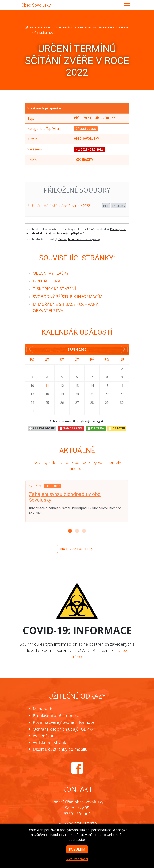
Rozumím (77, 858)
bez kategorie (42, 428)
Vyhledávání (44, 736)
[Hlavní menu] (127, 5)
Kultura (96, 428)
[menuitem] (51, 273)
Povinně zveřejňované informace (64, 722)
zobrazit (84, 160)
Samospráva (71, 428)
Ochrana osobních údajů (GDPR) (63, 729)
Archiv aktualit (77, 549)
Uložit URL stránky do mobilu (60, 749)
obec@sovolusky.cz (84, 830)
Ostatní (117, 428)
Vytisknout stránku (51, 742)
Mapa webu (44, 709)
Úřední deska (86, 129)
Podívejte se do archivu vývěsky (79, 239)
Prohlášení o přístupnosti (57, 715)
